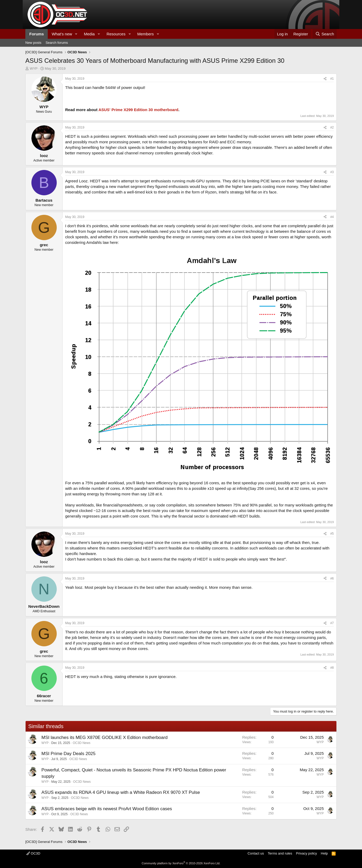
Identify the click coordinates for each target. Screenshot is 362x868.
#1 (332, 79)
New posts (33, 43)
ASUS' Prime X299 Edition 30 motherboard (138, 110)
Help (324, 853)
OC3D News (82, 743)
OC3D (33, 853)
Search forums (57, 43)
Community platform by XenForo (181, 863)
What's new (62, 34)
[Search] (325, 34)
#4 (332, 217)
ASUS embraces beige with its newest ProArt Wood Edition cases (107, 809)
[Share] (325, 79)
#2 (332, 127)
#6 (332, 578)
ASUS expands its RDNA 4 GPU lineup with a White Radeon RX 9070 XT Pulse (121, 792)
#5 (332, 534)
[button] (76, 34)
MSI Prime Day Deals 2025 (68, 754)
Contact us (256, 853)
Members (146, 34)
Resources (116, 34)
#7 (332, 623)
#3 (332, 172)
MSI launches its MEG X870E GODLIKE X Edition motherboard (104, 737)
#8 (332, 668)
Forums (37, 34)
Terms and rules (280, 853)
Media (89, 34)
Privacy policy (306, 853)
